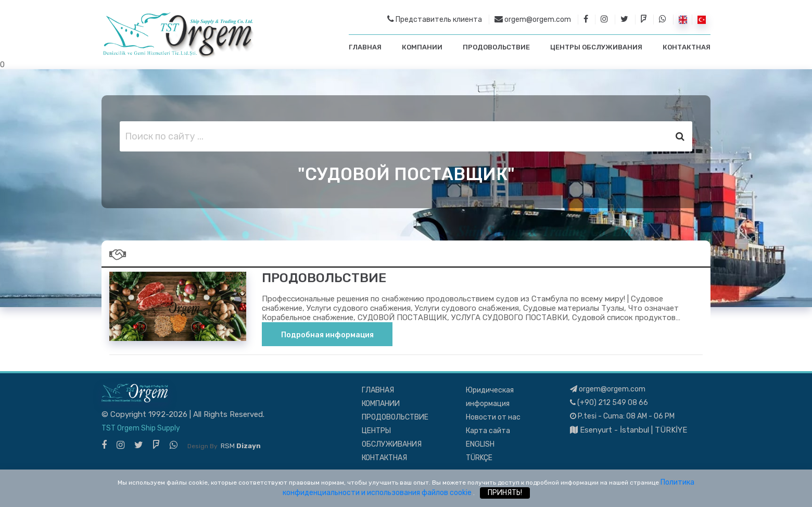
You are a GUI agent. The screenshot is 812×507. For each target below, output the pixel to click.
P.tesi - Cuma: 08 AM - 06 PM (622, 416)
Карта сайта (488, 431)
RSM (241, 446)
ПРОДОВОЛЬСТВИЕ (496, 47)
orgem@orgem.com (533, 19)
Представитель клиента (435, 19)
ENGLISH (480, 444)
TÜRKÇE (479, 458)
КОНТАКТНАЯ (687, 47)
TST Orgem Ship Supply (141, 428)
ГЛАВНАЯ (365, 47)
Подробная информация (327, 335)
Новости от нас (493, 417)
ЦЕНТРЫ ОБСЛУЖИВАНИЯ (596, 47)
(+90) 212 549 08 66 (609, 403)
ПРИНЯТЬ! (505, 493)
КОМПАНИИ (422, 47)
